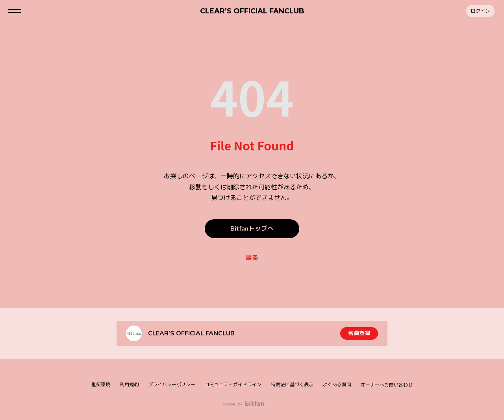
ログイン (480, 11)
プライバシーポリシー (172, 385)
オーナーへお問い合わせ (387, 385)
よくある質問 (337, 385)
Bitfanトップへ (252, 229)
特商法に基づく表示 (292, 385)
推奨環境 (101, 385)
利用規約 (129, 385)
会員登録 (359, 333)
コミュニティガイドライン (233, 385)
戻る (252, 258)
